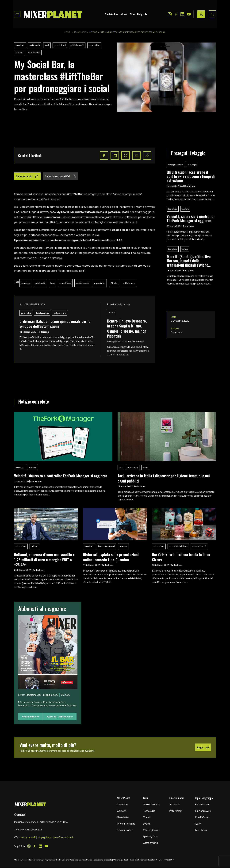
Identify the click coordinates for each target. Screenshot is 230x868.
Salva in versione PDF (61, 176)
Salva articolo (27, 176)
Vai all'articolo (30, 716)
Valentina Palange (134, 341)
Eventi (146, 823)
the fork (185, 209)
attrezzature (133, 467)
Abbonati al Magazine (60, 716)
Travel (146, 817)
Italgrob (142, 14)
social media (35, 45)
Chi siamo (122, 804)
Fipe (132, 14)
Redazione (43, 332)
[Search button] (212, 14)
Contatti (122, 811)
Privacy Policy (125, 830)
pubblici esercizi (77, 45)
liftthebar (19, 53)
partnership (26, 313)
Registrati (203, 747)
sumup (185, 249)
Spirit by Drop (151, 836)
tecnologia (20, 45)
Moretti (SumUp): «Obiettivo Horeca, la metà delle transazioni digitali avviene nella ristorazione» (189, 261)
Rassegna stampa (176, 165)
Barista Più (111, 14)
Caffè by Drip (150, 843)
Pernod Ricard (23, 194)
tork (121, 467)
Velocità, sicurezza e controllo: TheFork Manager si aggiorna (191, 218)
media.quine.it (28, 837)
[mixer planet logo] (30, 804)
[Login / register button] (201, 14)
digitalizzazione (42, 313)
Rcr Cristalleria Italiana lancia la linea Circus (181, 557)
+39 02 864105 (33, 829)
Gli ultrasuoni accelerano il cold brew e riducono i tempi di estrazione (191, 176)
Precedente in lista (32, 304)
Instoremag (175, 811)
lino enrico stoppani (107, 546)
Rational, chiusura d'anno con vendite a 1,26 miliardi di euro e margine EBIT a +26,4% (44, 559)
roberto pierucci (199, 546)
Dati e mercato (151, 804)
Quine (198, 823)
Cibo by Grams (151, 830)
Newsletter (123, 817)
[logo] (53, 14)
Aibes (124, 14)
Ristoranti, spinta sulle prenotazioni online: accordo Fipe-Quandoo (111, 557)
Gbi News (174, 804)
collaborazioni (60, 313)
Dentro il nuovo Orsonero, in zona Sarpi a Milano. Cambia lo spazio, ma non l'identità (127, 328)
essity (145, 467)
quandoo (123, 546)
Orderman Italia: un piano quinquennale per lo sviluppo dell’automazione (55, 324)
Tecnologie (80, 32)
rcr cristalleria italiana (178, 546)
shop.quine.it (44, 837)
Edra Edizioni (202, 804)
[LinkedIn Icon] (182, 14)
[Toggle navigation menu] (17, 14)
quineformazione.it (63, 837)
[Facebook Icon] (176, 14)
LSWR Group (202, 817)
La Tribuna (201, 830)
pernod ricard (60, 45)
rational (34, 546)
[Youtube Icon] (189, 14)
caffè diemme (34, 53)
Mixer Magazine (126, 823)
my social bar (94, 45)
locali (47, 45)
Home (67, 32)
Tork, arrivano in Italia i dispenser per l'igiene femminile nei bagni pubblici (164, 478)
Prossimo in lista (119, 304)
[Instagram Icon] (170, 14)
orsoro (112, 313)
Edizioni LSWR (203, 811)
